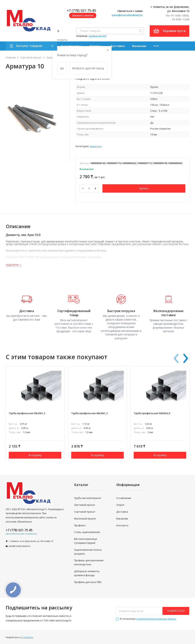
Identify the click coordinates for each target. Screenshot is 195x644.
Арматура (96, 146)
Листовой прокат (85, 505)
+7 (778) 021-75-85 (82, 10)
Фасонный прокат (85, 519)
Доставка (117, 46)
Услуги (120, 505)
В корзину (35, 455)
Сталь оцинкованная (87, 532)
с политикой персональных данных (156, 619)
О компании (124, 498)
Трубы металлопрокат (88, 498)
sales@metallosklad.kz (127, 15)
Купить (144, 188)
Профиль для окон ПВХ (88, 582)
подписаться (176, 611)
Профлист (80, 525)
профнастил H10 (97, 36)
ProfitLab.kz (27, 637)
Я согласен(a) (146, 619)
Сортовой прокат (31, 58)
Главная (11, 58)
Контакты (122, 525)
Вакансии (139, 46)
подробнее (14, 265)
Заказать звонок (83, 15)
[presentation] (176, 357)
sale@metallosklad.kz (20, 546)
